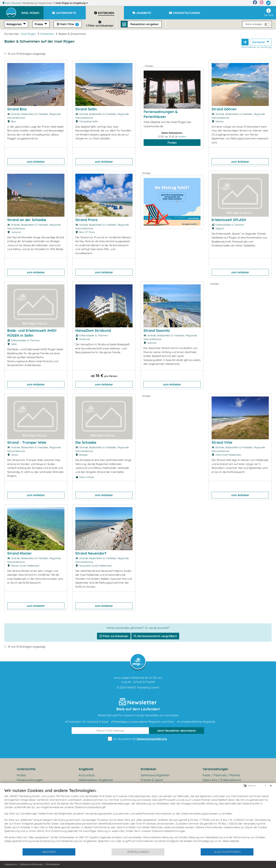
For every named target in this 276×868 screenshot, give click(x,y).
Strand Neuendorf (91, 553)
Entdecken (47, 34)
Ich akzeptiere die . (138, 739)
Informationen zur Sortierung (257, 47)
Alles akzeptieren (227, 852)
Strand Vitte (222, 442)
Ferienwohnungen (30, 780)
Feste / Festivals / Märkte (221, 775)
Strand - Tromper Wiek (27, 442)
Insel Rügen (72, 3)
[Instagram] (262, 3)
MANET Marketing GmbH (143, 687)
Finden (172, 143)
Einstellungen (138, 852)
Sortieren (259, 42)
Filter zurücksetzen (114, 636)
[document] (138, 818)
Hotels (21, 775)
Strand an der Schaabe (27, 220)
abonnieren (176, 731)
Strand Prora (86, 220)
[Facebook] (255, 3)
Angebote (86, 769)
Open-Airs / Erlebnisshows (222, 780)
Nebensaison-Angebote (96, 780)
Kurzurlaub (87, 775)
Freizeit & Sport (152, 780)
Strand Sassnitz (157, 330)
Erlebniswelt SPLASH (229, 220)
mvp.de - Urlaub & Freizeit (138, 682)
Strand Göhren (224, 109)
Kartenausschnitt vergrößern (155, 636)
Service (269, 13)
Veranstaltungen (215, 769)
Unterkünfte (26, 769)
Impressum (11, 864)
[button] (32, 11)
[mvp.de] (268, 3)
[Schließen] (271, 786)
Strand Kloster (20, 553)
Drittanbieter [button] (53, 864)
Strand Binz (17, 109)
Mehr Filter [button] (68, 24)
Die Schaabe (86, 442)
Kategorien (14, 24)
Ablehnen (49, 852)
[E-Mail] (110, 731)
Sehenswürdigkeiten (155, 775)
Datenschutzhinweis (31, 864)
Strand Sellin (86, 109)
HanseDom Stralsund (93, 330)
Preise (39, 24)
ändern (182, 137)
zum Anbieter (36, 162)
